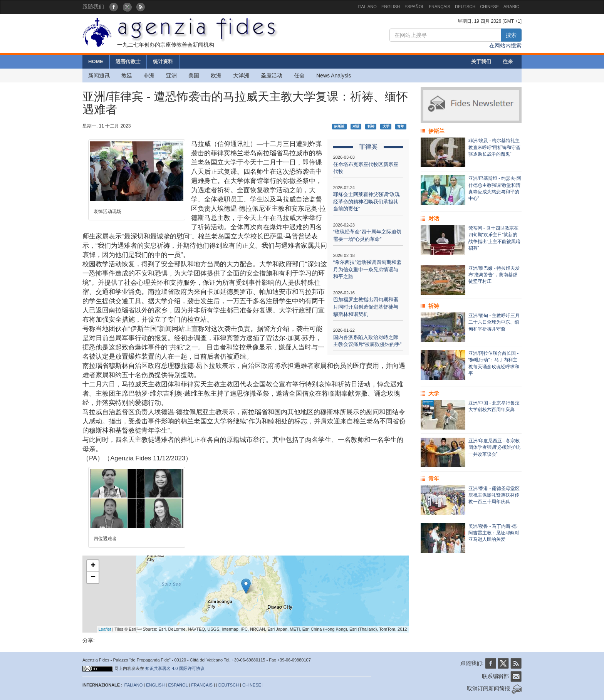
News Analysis (334, 76)
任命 (299, 76)
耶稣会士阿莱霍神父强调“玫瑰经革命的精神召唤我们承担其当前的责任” (367, 201)
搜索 (511, 35)
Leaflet (105, 629)
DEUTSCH (465, 7)
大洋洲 (241, 76)
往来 (508, 61)
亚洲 (171, 76)
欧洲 (216, 76)
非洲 (149, 76)
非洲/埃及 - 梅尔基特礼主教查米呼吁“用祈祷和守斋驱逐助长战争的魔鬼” (495, 147)
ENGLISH (391, 7)
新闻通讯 (99, 76)
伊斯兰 (339, 126)
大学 (386, 126)
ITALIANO (367, 7)
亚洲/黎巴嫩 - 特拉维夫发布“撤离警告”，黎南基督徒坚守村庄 (494, 275)
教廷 (127, 76)
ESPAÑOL (414, 7)
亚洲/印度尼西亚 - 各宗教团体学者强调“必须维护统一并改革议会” (495, 447)
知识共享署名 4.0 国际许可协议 (175, 668)
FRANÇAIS (440, 7)
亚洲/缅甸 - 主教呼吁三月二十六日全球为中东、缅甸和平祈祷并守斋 (494, 322)
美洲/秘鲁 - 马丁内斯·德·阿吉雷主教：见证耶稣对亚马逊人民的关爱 (494, 533)
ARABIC (511, 7)
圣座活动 (272, 76)
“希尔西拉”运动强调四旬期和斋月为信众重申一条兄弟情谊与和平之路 (367, 269)
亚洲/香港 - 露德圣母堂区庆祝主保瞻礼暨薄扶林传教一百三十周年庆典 (494, 495)
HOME (96, 61)
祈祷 (371, 126)
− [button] (93, 577)
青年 (401, 126)
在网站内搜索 (505, 45)
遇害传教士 (128, 61)
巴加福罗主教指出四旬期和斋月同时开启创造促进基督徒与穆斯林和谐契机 (366, 307)
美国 (194, 76)
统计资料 (163, 61)
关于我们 (481, 61)
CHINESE (489, 7)
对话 (356, 126)
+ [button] (93, 566)
